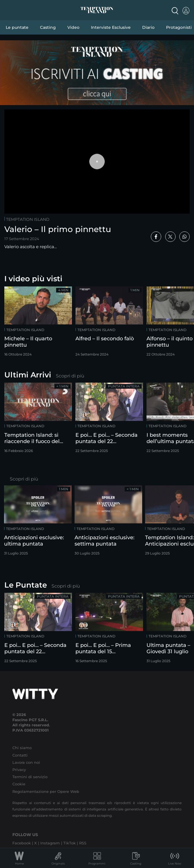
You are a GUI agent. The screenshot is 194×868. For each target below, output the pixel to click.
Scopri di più (70, 376)
